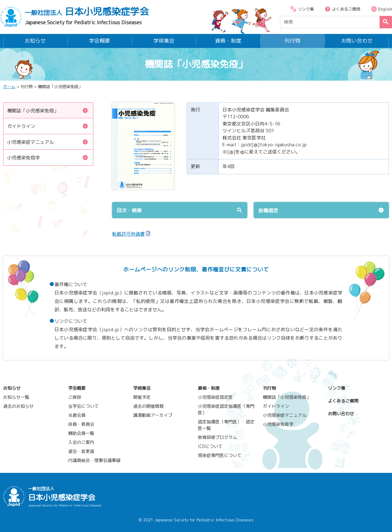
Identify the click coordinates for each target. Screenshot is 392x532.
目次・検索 (180, 210)
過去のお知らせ (18, 405)
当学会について (83, 405)
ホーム (9, 86)
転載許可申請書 (128, 233)
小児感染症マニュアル (48, 141)
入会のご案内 (81, 442)
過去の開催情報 (148, 405)
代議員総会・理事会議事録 (94, 460)
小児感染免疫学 (48, 157)
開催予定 (142, 396)
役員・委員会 (81, 424)
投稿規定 (321, 210)
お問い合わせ (357, 40)
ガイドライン (48, 126)
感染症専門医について (220, 455)
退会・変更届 (81, 451)
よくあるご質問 (342, 9)
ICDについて (210, 446)
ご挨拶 (75, 396)
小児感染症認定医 (215, 396)
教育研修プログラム (217, 437)
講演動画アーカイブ (153, 414)
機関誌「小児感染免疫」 (48, 110)
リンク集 (302, 9)
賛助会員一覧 (81, 433)
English (381, 9)
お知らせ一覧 (16, 396)
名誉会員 (77, 414)
